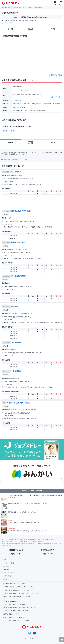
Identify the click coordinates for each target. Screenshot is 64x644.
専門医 (53, 29)
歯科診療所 (6, 172)
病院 (4, 403)
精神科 (13, 131)
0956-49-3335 (9, 23)
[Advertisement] (32, 202)
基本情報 (11, 29)
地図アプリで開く (56, 75)
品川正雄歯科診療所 (19, 276)
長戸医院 (15, 307)
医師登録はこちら (48, 550)
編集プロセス (16, 554)
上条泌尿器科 (16, 371)
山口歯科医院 (16, 172)
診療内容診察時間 (31, 29)
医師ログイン (48, 554)
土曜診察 (5, 214)
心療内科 (5, 131)
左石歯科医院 (16, 343)
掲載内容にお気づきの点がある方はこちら (14, 159)
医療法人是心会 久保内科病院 (18, 403)
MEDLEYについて (16, 550)
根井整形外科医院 (18, 242)
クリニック (6, 211)
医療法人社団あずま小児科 (21, 211)
